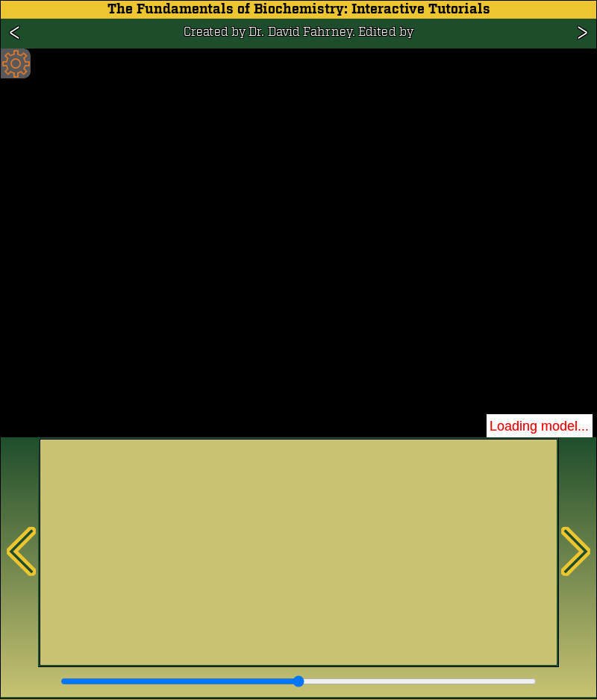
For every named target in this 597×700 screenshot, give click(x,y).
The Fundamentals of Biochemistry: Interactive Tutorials (299, 10)
